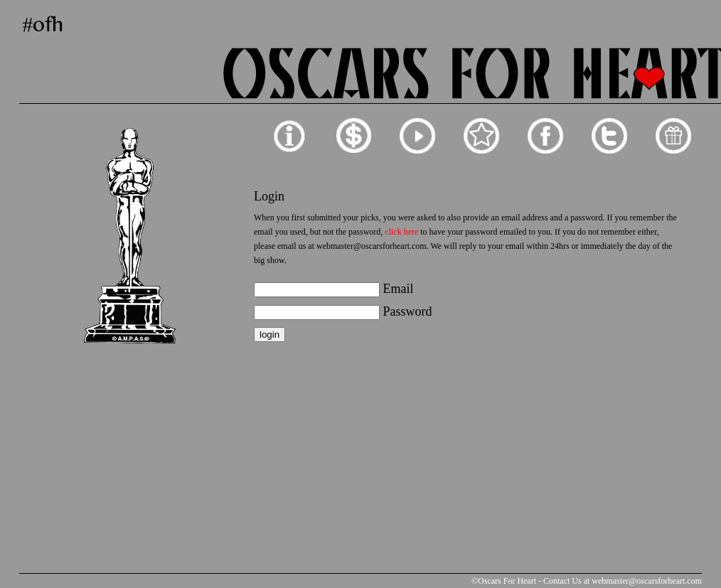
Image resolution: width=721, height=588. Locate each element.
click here (401, 232)
